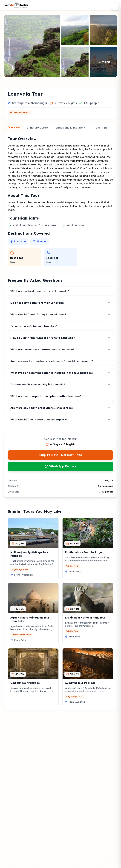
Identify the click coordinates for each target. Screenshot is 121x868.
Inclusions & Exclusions (71, 128)
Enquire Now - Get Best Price (61, 455)
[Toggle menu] (115, 6)
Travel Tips (100, 128)
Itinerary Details (38, 128)
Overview (14, 127)
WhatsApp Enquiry (60, 466)
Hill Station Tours (19, 113)
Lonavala (18, 241)
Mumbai (40, 241)
